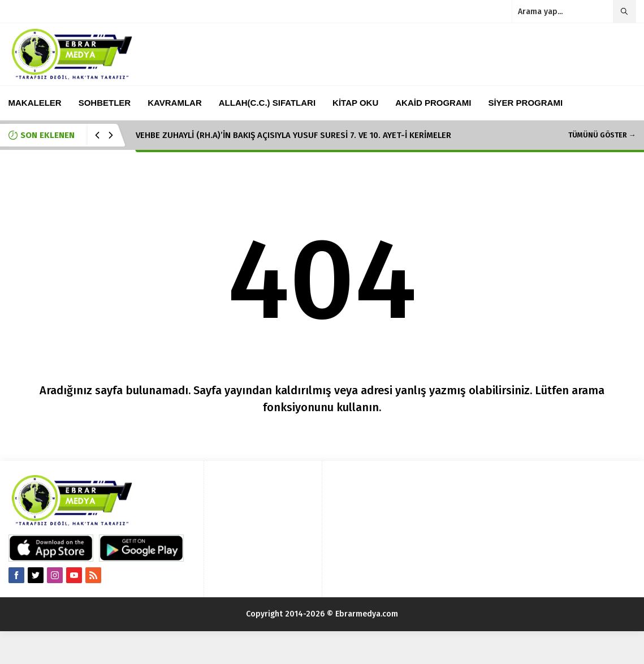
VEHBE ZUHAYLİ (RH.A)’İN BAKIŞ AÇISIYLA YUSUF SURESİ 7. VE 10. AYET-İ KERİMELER (293, 135)
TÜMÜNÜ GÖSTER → (602, 135)
